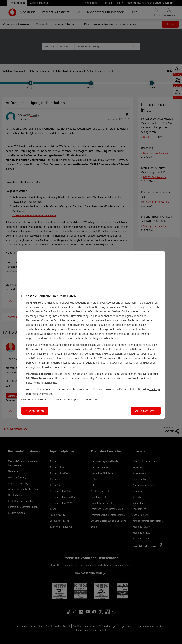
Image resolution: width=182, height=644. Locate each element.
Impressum (91, 399)
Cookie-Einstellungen (65, 399)
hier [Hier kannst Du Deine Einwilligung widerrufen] (78, 311)
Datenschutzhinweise (34, 399)
